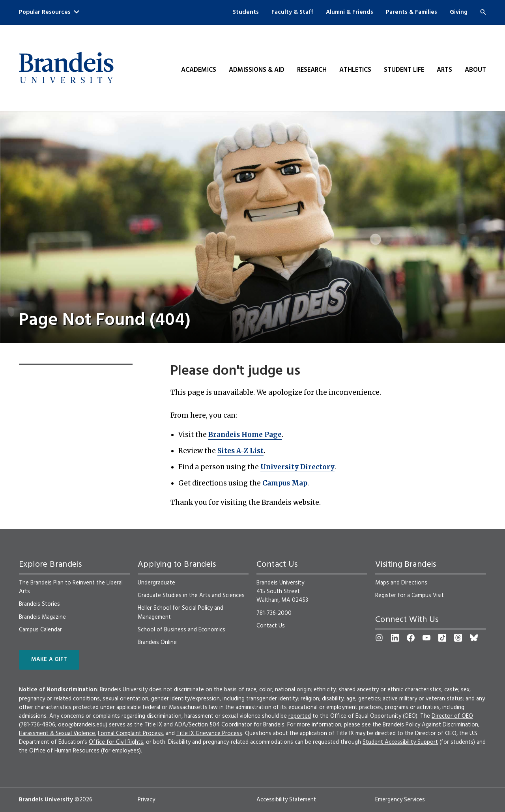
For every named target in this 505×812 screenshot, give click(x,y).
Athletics (355, 70)
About (475, 70)
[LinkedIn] (395, 638)
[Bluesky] (474, 638)
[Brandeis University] (66, 68)
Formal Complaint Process (130, 734)
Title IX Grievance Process (209, 734)
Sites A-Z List (240, 451)
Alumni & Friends (350, 12)
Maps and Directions (401, 583)
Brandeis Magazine (42, 617)
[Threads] (458, 638)
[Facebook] (411, 638)
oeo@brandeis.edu (82, 725)
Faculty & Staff (292, 12)
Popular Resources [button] (49, 12)
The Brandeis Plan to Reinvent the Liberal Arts (71, 587)
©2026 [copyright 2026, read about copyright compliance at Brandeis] (83, 800)
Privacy (146, 800)
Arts (444, 70)
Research (312, 70)
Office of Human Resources (64, 751)
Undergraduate (156, 583)
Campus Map (285, 483)
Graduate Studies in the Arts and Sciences (191, 595)
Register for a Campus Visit (410, 595)
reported (300, 716)
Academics (199, 70)
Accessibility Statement (286, 800)
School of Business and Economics (181, 630)
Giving (459, 12)
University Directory (297, 467)
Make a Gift (49, 660)
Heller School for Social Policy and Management (180, 612)
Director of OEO (452, 716)
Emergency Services (400, 800)
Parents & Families (411, 12)
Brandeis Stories (39, 604)
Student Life (404, 70)
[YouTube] (426, 638)
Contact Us (271, 626)
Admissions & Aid (257, 70)
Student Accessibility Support (400, 742)
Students (246, 12)
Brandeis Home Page (245, 435)
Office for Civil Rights (116, 742)
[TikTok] (442, 638)
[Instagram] (379, 638)
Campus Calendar (40, 630)
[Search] (483, 12)
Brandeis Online (157, 642)
